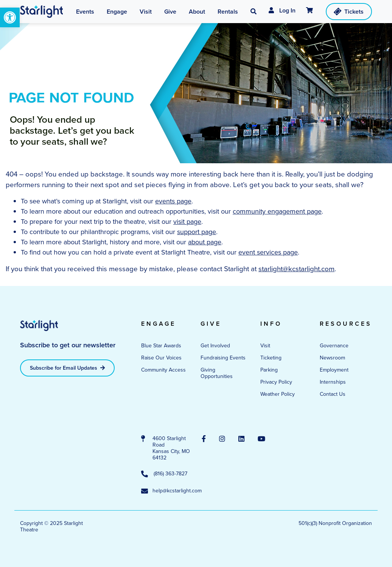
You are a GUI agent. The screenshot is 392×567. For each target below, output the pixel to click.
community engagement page (277, 211)
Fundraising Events (223, 358)
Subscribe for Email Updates (67, 368)
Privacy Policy (276, 382)
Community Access (163, 370)
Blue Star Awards (161, 346)
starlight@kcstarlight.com (296, 269)
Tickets (348, 11)
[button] (10, 17)
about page (205, 242)
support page (197, 232)
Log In (282, 10)
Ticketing (271, 358)
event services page (268, 252)
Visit (265, 346)
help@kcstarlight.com (166, 491)
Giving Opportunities (217, 373)
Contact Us (333, 394)
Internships (333, 382)
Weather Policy (278, 394)
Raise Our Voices (161, 358)
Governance (334, 346)
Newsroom (332, 358)
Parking (269, 370)
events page (173, 201)
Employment (334, 370)
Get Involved (215, 346)
